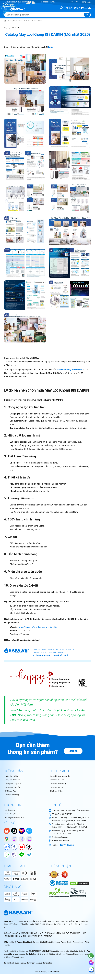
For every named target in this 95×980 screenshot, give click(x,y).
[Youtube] (20, 847)
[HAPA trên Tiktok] (28, 847)
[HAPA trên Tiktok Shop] (14, 832)
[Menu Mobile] (6, 8)
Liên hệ (75, 748)
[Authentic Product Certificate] (54, 875)
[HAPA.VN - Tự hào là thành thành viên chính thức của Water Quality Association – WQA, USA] (77, 894)
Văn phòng (60, 955)
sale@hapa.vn (63, 838)
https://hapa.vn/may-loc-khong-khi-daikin (38, 627)
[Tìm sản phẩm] (47, 15)
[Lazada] (22, 832)
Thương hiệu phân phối (13, 815)
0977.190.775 (82, 8)
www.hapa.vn (64, 841)
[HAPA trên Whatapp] (5, 854)
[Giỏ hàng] (73, 2)
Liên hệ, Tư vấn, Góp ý (12, 795)
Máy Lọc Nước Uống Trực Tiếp (60, 922)
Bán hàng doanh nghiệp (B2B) (16, 819)
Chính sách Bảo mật (57, 788)
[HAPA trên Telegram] (28, 854)
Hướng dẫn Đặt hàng (12, 776)
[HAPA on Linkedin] (28, 839)
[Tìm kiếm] (87, 15)
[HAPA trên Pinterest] (20, 839)
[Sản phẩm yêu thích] (78, 2)
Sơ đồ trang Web (11, 792)
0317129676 (67, 815)
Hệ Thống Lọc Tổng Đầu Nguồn (22, 925)
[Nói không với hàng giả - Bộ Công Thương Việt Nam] (65, 875)
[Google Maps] (5, 839)
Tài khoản (88, 2)
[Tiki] (29, 832)
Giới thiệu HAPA (10, 811)
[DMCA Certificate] (79, 884)
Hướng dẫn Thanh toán (13, 780)
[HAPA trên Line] (20, 854)
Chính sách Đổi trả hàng (59, 784)
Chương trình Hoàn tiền (13, 788)
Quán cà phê (18, 958)
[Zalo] (5, 847)
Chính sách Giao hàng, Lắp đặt (61, 776)
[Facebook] (13, 847)
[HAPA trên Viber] (13, 854)
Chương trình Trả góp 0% (14, 784)
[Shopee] (7, 832)
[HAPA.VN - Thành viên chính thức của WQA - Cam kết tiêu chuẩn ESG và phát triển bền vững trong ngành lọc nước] (59, 894)
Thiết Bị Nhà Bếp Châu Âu (46, 925)
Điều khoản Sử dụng (57, 792)
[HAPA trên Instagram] (13, 839)
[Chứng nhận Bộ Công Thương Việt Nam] (59, 884)
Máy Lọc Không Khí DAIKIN (69, 370)
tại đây (51, 47)
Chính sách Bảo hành (57, 780)
